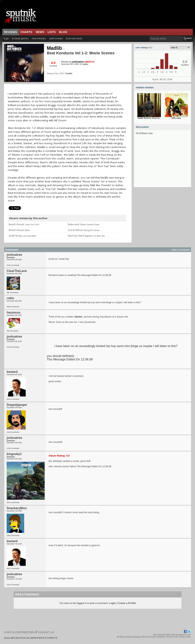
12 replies (84, 64)
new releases (39, 38)
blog (63, 32)
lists (52, 32)
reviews (11, 32)
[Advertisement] (162, 163)
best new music (74, 38)
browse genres (20, 38)
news (40, 32)
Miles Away (176, 118)
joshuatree (78, 62)
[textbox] (166, 39)
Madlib (56, 48)
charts (26, 32)
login (6, 38)
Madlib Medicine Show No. (149, 118)
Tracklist (69, 74)
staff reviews (56, 38)
